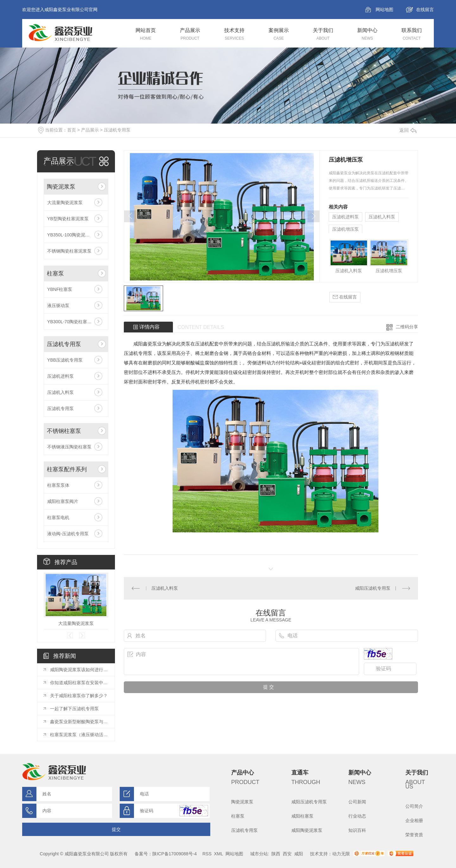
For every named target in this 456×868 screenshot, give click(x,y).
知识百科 (357, 830)
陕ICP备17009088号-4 (174, 854)
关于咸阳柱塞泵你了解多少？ (79, 696)
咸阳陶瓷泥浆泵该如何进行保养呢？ (79, 670)
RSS (207, 854)
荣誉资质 (414, 835)
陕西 (276, 854)
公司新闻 (357, 802)
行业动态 (357, 816)
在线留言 (425, 10)
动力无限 (341, 854)
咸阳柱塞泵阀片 (63, 501)
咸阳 (299, 854)
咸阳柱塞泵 (302, 816)
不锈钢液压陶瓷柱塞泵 (69, 447)
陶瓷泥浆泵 (61, 187)
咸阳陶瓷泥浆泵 (307, 830)
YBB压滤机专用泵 (65, 360)
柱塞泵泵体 (58, 485)
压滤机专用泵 (117, 130)
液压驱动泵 (58, 305)
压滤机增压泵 (345, 229)
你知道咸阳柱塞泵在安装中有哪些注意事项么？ (79, 683)
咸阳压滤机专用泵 (373, 588)
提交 (116, 829)
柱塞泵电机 (58, 518)
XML (218, 854)
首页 (72, 130)
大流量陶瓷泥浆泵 (65, 203)
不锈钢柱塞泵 (64, 431)
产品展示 (90, 130)
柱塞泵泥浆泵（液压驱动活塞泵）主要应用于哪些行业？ (79, 735)
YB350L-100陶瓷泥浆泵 (71, 235)
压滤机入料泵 (60, 392)
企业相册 (414, 820)
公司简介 (414, 806)
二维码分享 (407, 327)
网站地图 (384, 10)
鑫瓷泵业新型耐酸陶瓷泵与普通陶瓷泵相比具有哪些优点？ (79, 722)
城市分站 (259, 854)
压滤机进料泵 (60, 376)
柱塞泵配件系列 (67, 469)
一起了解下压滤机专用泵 (74, 709)
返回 (408, 130)
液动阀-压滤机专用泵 (68, 534)
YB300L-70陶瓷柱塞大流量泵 (76, 322)
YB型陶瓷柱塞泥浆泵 (68, 219)
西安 (287, 854)
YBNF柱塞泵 (60, 289)
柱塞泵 (55, 273)
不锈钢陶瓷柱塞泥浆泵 (69, 251)
